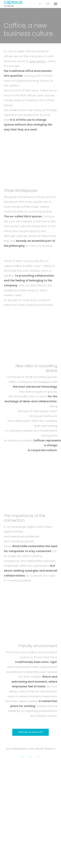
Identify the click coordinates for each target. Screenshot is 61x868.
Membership (31, 803)
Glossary (31, 834)
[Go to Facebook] (23, 757)
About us (31, 786)
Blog (31, 825)
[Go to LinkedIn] (39, 757)
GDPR (31, 852)
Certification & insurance (31, 838)
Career (31, 795)
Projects (30, 790)
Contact (30, 799)
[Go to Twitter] (31, 757)
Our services (30, 821)
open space (37, 61)
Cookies (31, 856)
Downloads (30, 808)
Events (30, 830)
